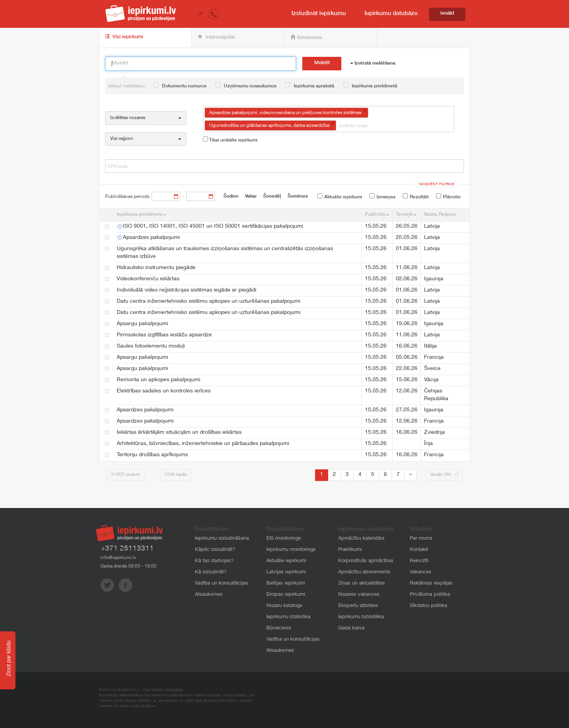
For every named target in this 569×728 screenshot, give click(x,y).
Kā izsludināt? (211, 572)
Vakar (251, 196)
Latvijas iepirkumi (286, 572)
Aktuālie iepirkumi (340, 196)
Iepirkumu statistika (288, 617)
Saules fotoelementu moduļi (151, 346)
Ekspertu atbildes (358, 606)
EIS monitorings (284, 539)
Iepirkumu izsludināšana (222, 539)
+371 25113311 (127, 549)
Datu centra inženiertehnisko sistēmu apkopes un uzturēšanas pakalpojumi (209, 302)
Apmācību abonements (364, 572)
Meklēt (322, 63)
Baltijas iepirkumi (286, 584)
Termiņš (406, 215)
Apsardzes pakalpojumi (148, 237)
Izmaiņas (382, 196)
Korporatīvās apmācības (366, 561)
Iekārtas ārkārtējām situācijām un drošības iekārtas (179, 433)
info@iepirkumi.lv (118, 558)
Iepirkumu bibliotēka (361, 617)
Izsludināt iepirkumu (319, 14)
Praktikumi (350, 550)
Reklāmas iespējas (431, 584)
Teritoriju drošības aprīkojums (152, 455)
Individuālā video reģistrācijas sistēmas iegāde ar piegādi (187, 290)
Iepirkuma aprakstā (310, 85)
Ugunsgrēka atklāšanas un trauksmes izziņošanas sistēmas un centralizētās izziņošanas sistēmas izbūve (225, 253)
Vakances (421, 572)
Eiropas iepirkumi (286, 595)
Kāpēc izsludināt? (215, 550)
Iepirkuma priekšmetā (370, 85)
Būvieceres (306, 38)
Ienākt (447, 14)
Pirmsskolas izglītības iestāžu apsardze (164, 335)
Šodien (231, 196)
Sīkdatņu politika (428, 606)
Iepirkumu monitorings (291, 550)
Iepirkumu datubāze (391, 14)
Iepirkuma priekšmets (141, 215)
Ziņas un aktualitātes (362, 584)
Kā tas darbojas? (214, 561)
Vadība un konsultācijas (221, 584)
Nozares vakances (359, 595)
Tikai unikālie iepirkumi (230, 140)
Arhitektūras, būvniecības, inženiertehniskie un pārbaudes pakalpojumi (203, 444)
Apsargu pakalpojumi (142, 324)
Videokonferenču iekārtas (148, 279)
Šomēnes (298, 196)
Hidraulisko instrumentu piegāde (156, 268)
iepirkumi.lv (141, 14)
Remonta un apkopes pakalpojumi (158, 380)
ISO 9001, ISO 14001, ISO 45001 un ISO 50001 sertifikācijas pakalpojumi (210, 227)
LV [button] (200, 14)
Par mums (421, 539)
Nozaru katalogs (284, 606)
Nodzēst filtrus (437, 185)
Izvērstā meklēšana (373, 63)
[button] (214, 14)
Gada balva (351, 628)
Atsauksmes (209, 595)
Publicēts (377, 215)
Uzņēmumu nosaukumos (246, 85)
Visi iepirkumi (124, 37)
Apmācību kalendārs (361, 539)
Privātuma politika (430, 595)
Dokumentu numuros (180, 85)
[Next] (411, 475)
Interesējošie (216, 37)
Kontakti (419, 550)
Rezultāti (416, 196)
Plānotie (448, 196)
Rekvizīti (419, 561)
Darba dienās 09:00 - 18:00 (129, 566)
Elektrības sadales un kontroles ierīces (164, 391)
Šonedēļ (272, 196)
